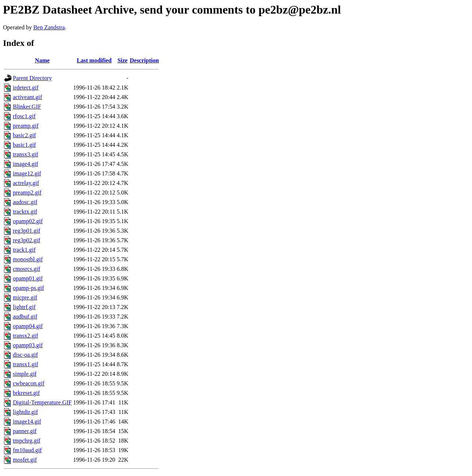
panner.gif (25, 431)
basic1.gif (24, 145)
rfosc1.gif (24, 116)
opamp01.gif (28, 278)
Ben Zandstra (49, 27)
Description (144, 60)
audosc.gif (25, 202)
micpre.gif (25, 297)
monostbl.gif (28, 259)
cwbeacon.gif (29, 383)
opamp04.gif (28, 326)
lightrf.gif (24, 307)
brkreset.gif (26, 393)
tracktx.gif (25, 212)
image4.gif (26, 164)
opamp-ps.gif (28, 288)
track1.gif (24, 250)
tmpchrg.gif (27, 441)
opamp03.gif (28, 345)
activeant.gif (28, 97)
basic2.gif (24, 135)
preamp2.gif (27, 192)
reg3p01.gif (26, 231)
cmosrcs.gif (26, 269)
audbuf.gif (25, 317)
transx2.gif (26, 336)
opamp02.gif (28, 221)
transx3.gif (26, 154)
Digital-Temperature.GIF (42, 402)
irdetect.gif (26, 88)
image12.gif (27, 173)
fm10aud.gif (27, 450)
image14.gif (27, 422)
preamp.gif (26, 126)
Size (123, 60)
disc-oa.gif (25, 355)
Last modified (94, 60)
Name (42, 60)
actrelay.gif (26, 183)
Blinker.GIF (27, 107)
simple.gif (25, 374)
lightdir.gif (25, 412)
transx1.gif (26, 364)
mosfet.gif (25, 460)
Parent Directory (32, 78)
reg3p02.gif (26, 240)
